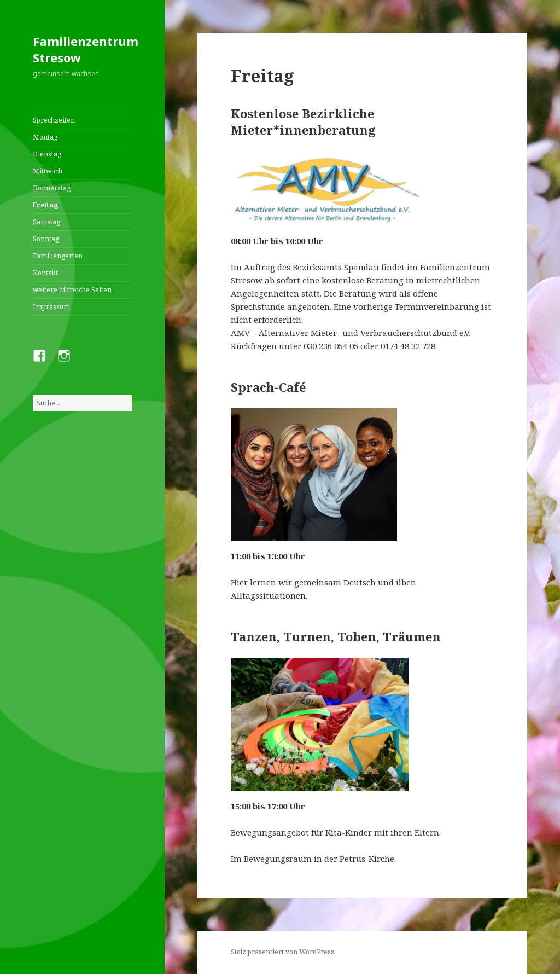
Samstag (46, 222)
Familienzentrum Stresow (86, 49)
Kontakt (45, 273)
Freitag (45, 205)
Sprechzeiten (54, 120)
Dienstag (47, 154)
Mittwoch (48, 171)
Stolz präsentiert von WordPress (282, 952)
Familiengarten (58, 256)
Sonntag (46, 239)
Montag (45, 137)
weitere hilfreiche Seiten (72, 290)
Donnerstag (52, 188)
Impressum (51, 307)
